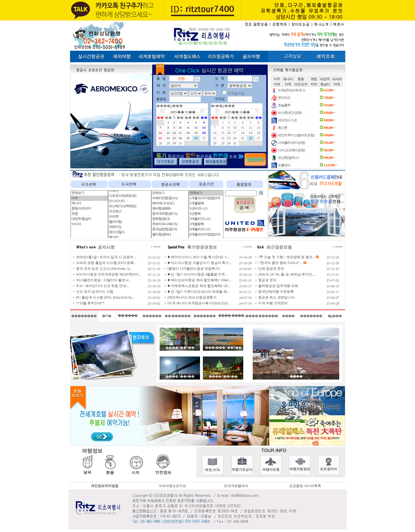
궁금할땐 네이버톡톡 (305, 486)
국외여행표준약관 (172, 486)
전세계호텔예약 (236, 486)
